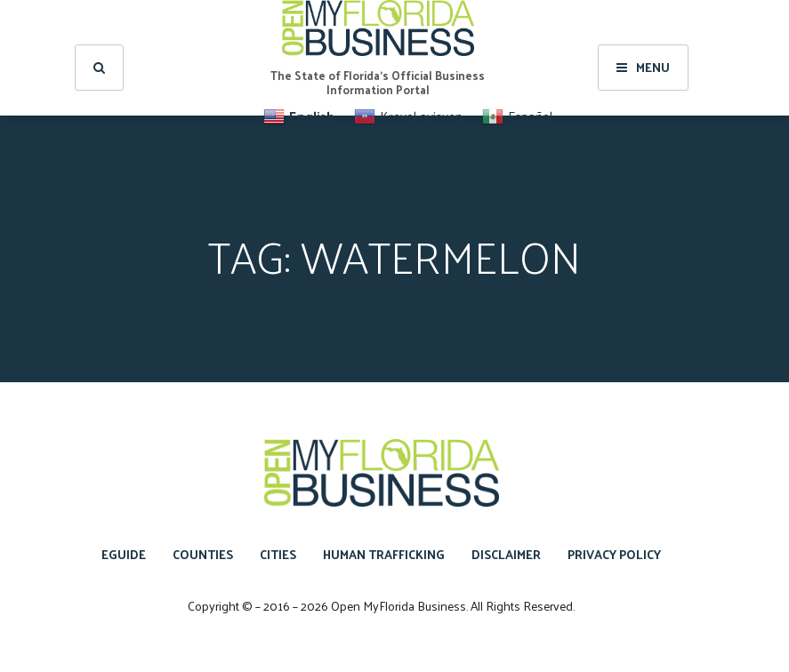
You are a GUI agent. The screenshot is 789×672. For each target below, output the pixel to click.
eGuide (124, 554)
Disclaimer (506, 554)
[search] (99, 68)
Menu (643, 67)
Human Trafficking (384, 554)
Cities (278, 554)
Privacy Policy (614, 554)
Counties (203, 554)
